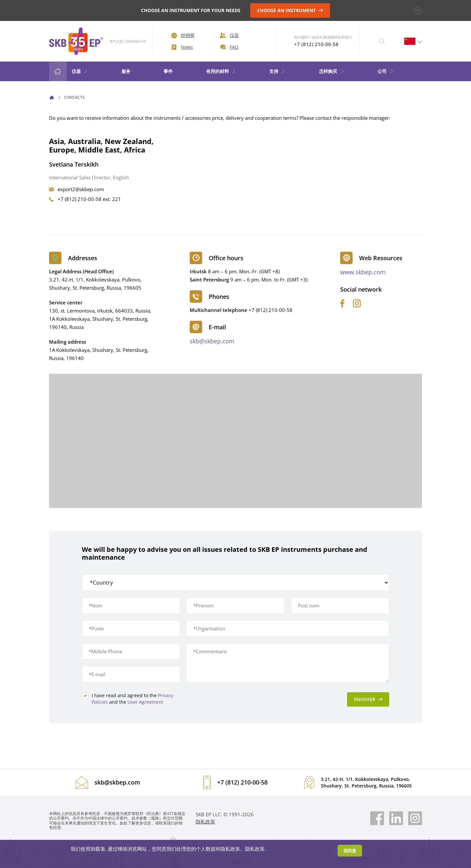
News (182, 47)
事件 (168, 71)
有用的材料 (221, 71)
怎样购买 (332, 71)
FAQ (229, 47)
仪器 (229, 35)
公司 (386, 71)
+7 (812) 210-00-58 (316, 44)
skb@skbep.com (212, 341)
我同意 (350, 851)
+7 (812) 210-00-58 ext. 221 (89, 199)
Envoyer (368, 699)
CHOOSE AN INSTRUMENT (290, 10)
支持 (277, 71)
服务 (126, 71)
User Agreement (145, 702)
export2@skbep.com (81, 189)
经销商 (183, 35)
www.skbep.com (363, 272)
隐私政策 (205, 822)
